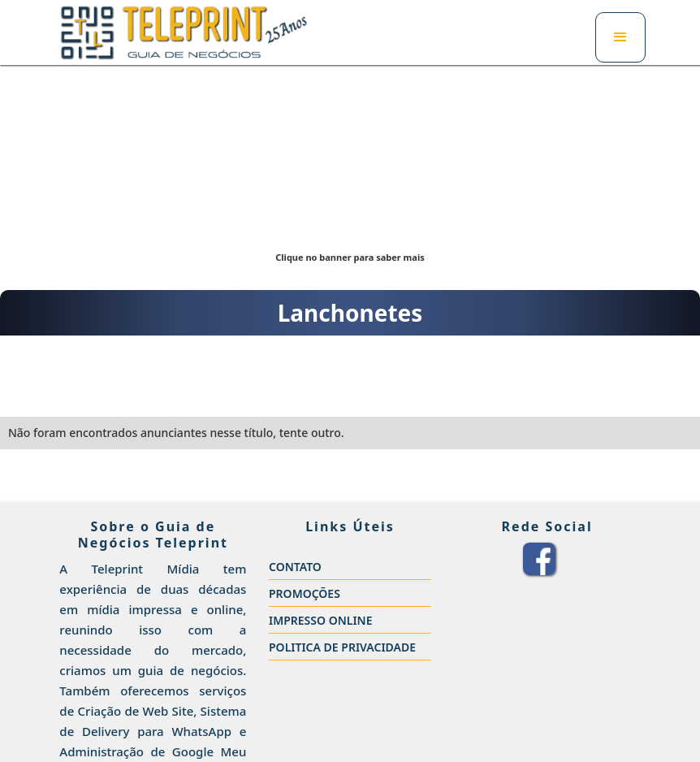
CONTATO (295, 567)
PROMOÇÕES (305, 593)
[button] (620, 37)
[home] (184, 32)
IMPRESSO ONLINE (321, 620)
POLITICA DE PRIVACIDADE (342, 647)
